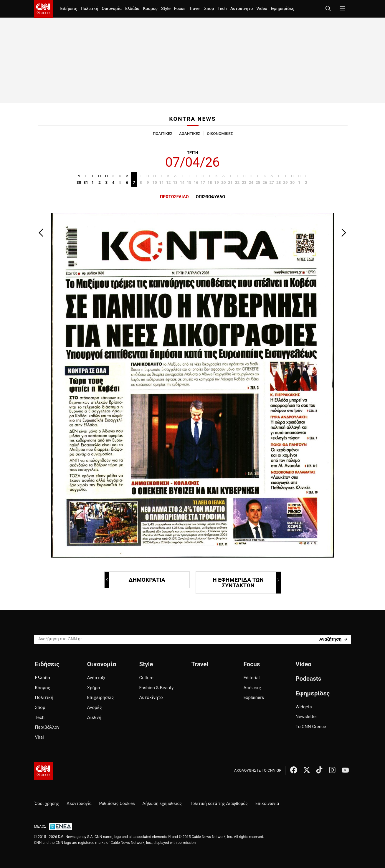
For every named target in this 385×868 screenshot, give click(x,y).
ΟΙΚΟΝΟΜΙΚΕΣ (220, 133)
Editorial (251, 678)
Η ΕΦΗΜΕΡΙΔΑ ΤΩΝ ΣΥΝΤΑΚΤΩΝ (246, 583)
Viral (39, 737)
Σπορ (209, 9)
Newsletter (306, 717)
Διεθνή (94, 717)
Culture (146, 678)
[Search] (333, 639)
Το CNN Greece (311, 727)
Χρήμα (93, 688)
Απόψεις (252, 688)
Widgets (304, 707)
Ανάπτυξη (97, 678)
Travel (195, 9)
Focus (180, 9)
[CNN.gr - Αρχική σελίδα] (43, 771)
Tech (222, 9)
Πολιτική (89, 9)
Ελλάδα (132, 9)
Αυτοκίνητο (242, 9)
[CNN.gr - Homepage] (43, 9)
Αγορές (94, 707)
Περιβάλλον (47, 727)
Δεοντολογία (79, 804)
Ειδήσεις (69, 9)
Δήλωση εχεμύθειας (162, 804)
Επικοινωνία (267, 804)
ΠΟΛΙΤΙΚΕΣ (163, 133)
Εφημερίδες (282, 9)
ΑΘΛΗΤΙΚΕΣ (190, 133)
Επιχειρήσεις (100, 697)
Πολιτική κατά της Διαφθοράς (219, 804)
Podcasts (308, 679)
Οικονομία (112, 9)
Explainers (254, 697)
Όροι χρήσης (47, 804)
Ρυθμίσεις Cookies (117, 804)
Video (262, 9)
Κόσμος (150, 9)
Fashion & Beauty (156, 688)
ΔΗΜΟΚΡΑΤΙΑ (135, 580)
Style (166, 9)
